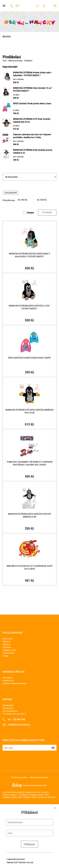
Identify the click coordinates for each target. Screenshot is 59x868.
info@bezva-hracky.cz (17, 6)
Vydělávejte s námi (9, 650)
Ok (53, 748)
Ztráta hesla (7, 647)
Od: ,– (23, 200)
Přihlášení (29, 844)
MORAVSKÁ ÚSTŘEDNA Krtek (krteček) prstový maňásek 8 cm (29, 515)
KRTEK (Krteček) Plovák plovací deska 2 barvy (32, 103)
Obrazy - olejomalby (20, 795)
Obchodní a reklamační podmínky (14, 683)
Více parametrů (11, 193)
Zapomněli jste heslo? (16, 859)
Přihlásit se (7, 642)
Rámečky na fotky (33, 792)
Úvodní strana (8, 639)
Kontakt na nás (8, 681)
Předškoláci (28, 61)
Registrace (6, 644)
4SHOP (44, 785)
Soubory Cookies (9, 653)
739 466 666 (12, 6)
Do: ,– (42, 200)
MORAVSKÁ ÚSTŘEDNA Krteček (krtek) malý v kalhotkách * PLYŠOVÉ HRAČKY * (32, 74)
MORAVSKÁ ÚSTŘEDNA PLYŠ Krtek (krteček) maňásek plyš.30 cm (30, 411)
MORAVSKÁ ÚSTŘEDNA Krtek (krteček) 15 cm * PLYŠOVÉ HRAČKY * (29, 307)
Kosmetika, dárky (10, 797)
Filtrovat (47, 213)
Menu (8, 37)
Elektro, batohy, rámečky (13, 792)
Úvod (4, 61)
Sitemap (5, 656)
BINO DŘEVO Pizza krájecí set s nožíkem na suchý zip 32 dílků (29, 567)
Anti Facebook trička (28, 797)
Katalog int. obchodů (47, 797)
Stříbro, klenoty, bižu (39, 795)
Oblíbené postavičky (15, 61)
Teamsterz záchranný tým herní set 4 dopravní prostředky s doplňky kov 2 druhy (32, 136)
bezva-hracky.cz (22, 777)
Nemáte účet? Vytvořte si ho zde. (20, 862)
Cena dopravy (7, 678)
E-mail (5, 746)
